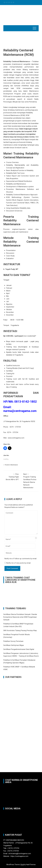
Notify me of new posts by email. (19, 563)
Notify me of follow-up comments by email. (21, 559)
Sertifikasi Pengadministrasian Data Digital (19, 649)
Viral (22, 865)
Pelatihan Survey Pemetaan (13, 641)
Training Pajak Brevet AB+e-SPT (12, 477)
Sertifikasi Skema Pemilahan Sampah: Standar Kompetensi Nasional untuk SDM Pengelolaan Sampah (20, 617)
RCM (5, 96)
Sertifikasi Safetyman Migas (14, 645)
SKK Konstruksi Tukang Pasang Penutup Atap (20, 630)
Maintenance (14, 465)
